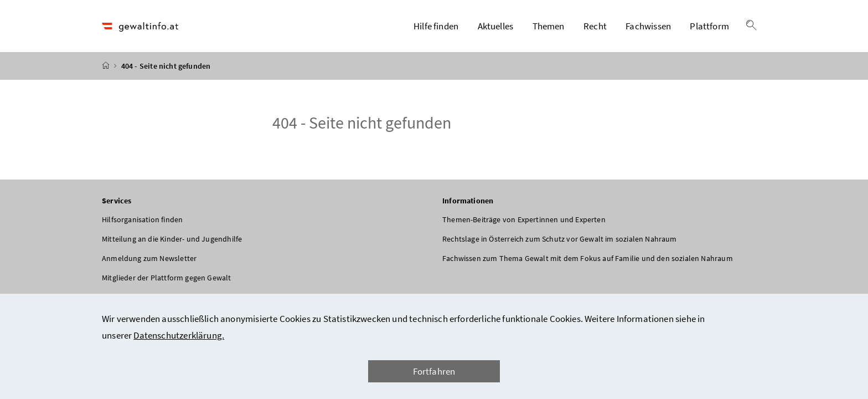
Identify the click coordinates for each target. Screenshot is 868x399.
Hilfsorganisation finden (142, 219)
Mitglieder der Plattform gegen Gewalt (167, 278)
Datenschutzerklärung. (179, 335)
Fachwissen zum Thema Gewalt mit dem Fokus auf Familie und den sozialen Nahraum (588, 258)
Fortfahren (434, 371)
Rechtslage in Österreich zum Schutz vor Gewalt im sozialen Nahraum (560, 239)
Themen (549, 26)
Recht (595, 26)
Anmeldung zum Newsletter (149, 258)
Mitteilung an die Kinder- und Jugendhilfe (172, 239)
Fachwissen (648, 26)
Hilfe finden (436, 26)
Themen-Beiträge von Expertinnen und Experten (524, 219)
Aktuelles (496, 26)
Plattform (709, 26)
